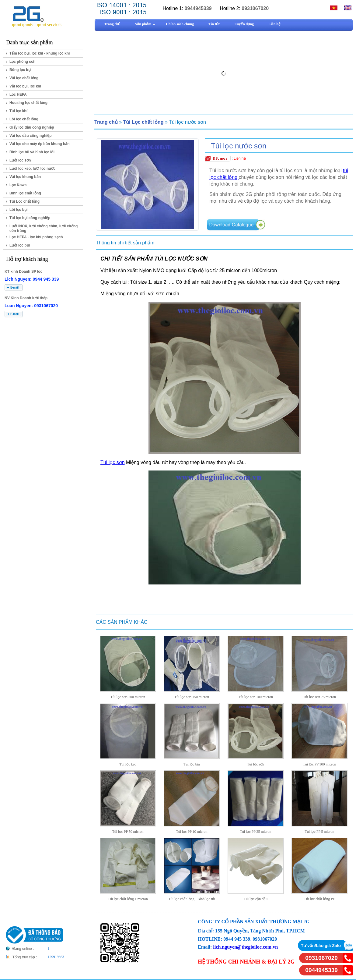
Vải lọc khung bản (25, 177)
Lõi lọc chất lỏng (24, 119)
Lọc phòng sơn (22, 62)
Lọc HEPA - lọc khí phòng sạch (36, 237)
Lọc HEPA (18, 94)
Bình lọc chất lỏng (25, 193)
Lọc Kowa (18, 185)
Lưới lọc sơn (20, 160)
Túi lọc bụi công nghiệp (30, 218)
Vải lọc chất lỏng (24, 78)
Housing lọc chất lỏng (28, 103)
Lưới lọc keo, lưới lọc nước (32, 169)
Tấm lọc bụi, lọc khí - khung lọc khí (40, 53)
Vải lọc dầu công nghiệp (31, 136)
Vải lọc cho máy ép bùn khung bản (40, 144)
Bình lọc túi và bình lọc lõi (32, 152)
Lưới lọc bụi (20, 245)
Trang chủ (106, 122)
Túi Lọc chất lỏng (24, 201)
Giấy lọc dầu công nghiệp (32, 127)
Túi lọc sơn (113, 462)
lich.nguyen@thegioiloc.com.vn (245, 947)
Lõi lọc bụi (18, 210)
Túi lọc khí (18, 111)
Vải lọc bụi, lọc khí (25, 86)
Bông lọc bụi (20, 70)
